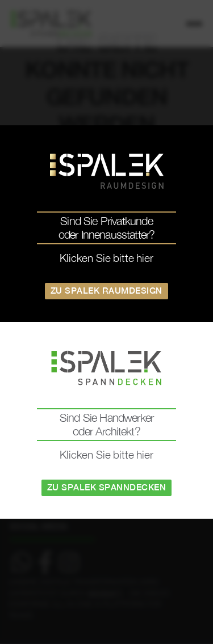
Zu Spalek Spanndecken (107, 487)
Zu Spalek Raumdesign (106, 291)
